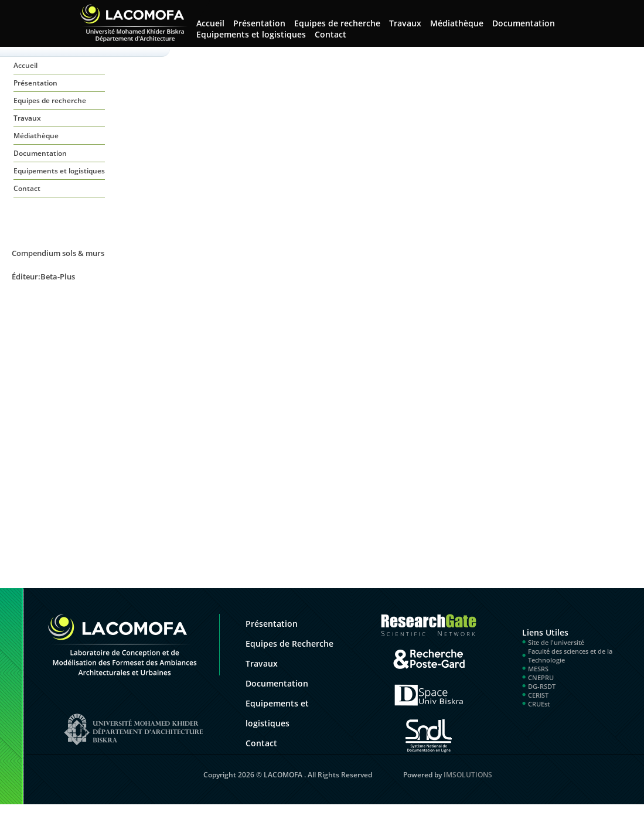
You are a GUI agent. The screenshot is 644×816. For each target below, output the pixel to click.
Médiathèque (457, 23)
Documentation (524, 23)
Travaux (405, 23)
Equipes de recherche (337, 23)
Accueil (25, 65)
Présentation (259, 23)
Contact (330, 34)
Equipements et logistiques (251, 34)
